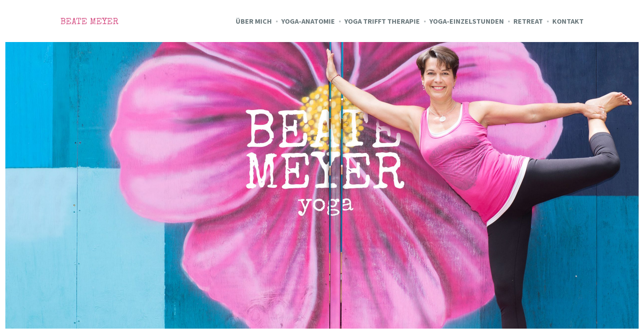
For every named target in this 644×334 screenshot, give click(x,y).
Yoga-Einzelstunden (467, 21)
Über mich (254, 21)
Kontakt (568, 21)
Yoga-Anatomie (308, 21)
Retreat (528, 21)
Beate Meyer (89, 22)
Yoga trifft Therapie (382, 21)
